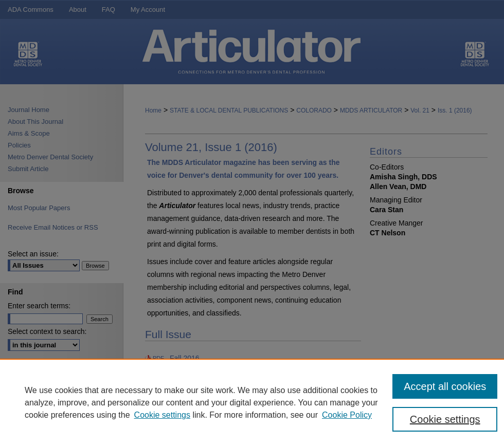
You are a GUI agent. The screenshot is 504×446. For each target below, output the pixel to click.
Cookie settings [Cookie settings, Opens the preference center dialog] (445, 419)
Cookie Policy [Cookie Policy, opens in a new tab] (347, 415)
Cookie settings (162, 415)
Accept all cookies (445, 386)
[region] (252, 402)
